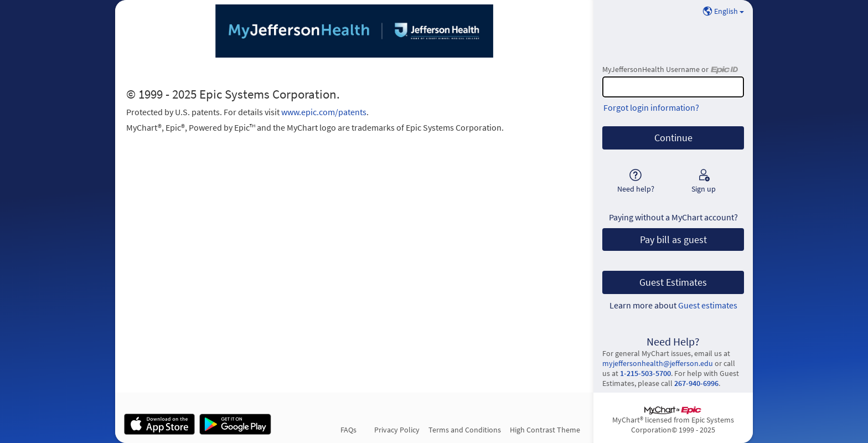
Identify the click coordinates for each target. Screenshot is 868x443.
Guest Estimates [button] (673, 282)
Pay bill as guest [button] (673, 240)
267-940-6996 (696, 383)
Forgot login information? (651, 107)
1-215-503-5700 (645, 373)
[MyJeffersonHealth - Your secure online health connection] (354, 31)
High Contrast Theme (545, 430)
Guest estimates (708, 305)
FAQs (348, 430)
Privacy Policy (397, 430)
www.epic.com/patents (324, 112)
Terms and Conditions (465, 430)
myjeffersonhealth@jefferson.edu (658, 363)
